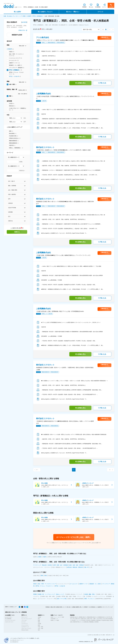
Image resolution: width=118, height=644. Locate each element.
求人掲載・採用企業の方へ (107, 635)
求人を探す (18, 12)
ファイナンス (25, 624)
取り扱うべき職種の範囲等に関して (75, 607)
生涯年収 (88, 620)
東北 (39, 619)
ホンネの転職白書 (84, 622)
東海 (39, 622)
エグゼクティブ (25, 627)
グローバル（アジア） (27, 628)
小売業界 (29, 16)
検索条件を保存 (17, 35)
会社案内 (90, 635)
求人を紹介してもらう (45, 12)
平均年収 (83, 620)
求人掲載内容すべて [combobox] (14, 157)
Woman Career (25, 630)
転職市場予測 (76, 622)
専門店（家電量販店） (38, 16)
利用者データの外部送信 (90, 607)
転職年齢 (98, 620)
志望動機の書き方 (101, 617)
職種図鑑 (91, 622)
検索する (17, 232)
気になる (102, 83)
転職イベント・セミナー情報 (57, 617)
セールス (24, 622)
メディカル (24, 620)
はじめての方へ (9, 617)
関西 (24, 16)
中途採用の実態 (105, 620)
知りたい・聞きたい (73, 12)
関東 (39, 620)
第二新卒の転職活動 (108, 619)
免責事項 (100, 607)
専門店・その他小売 (14, 76)
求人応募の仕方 (77, 619)
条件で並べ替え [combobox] (88, 29)
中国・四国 (40, 627)
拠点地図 (96, 635)
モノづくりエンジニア (27, 619)
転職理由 (93, 620)
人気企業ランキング (76, 620)
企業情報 (96, 622)
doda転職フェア (54, 619)
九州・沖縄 (40, 628)
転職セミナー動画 (55, 620)
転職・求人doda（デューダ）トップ (13, 16)
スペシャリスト (25, 625)
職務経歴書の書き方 (92, 617)
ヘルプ (111, 607)
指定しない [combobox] (13, 118)
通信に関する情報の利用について (58, 607)
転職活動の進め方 (74, 617)
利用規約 (48, 607)
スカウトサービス (9, 622)
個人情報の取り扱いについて (17, 640)
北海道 (39, 617)
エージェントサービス (10, 620)
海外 (39, 630)
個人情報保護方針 (14, 642)
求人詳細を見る (80, 83)
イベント (100, 12)
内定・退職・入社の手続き (96, 619)
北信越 (39, 624)
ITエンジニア (24, 617)
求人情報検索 (8, 619)
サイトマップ (106, 607)
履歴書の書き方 (83, 617)
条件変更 (24, 22)
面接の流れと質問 (85, 619)
